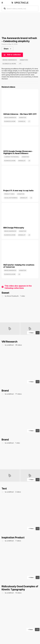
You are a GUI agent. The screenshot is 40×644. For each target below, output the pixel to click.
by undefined (9, 345)
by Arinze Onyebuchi (12, 296)
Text (4, 489)
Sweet (5, 293)
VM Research (9, 342)
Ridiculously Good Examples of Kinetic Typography (20, 588)
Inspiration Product (13, 537)
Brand (5, 391)
